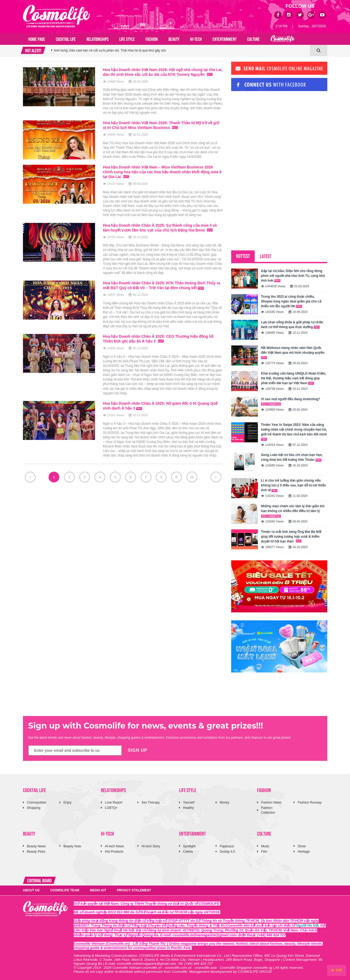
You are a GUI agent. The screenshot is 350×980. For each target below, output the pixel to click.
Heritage (304, 852)
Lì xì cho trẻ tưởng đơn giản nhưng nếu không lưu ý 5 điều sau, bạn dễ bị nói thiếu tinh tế (294, 485)
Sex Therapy (151, 802)
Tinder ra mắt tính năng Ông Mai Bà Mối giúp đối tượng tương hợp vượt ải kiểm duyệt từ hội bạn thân (291, 537)
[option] (181, 50)
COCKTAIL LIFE (66, 39)
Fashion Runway (310, 802)
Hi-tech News (114, 846)
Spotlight (189, 846)
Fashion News (271, 802)
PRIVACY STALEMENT (134, 890)
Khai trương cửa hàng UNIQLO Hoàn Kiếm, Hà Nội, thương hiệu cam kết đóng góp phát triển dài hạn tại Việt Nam (294, 378)
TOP (337, 970)
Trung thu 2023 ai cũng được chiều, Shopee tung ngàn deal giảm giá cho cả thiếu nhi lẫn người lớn (291, 301)
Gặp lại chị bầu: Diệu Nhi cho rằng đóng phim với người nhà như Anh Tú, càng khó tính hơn (293, 276)
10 (192, 477)
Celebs (188, 852)
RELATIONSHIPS (98, 39)
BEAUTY (174, 39)
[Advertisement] (271, 132)
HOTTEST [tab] (243, 256)
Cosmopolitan (37, 802)
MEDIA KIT (98, 890)
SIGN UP (138, 750)
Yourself (189, 802)
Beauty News (36, 846)
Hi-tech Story (151, 846)
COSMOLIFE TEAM (65, 890)
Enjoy (68, 802)
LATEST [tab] (266, 256)
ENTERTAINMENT (225, 39)
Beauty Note (72, 846)
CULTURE (253, 39)
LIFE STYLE (127, 39)
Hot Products (114, 852)
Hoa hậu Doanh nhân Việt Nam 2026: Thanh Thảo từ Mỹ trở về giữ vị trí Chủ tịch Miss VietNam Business (161, 125)
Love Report (114, 802)
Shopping (34, 808)
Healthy (189, 808)
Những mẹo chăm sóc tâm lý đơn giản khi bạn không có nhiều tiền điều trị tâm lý (293, 511)
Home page (37, 39)
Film (264, 852)
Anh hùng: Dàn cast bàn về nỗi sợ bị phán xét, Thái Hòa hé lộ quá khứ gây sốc (110, 50)
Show (302, 846)
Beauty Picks (36, 852)
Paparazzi (227, 846)
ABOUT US (31, 890)
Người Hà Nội (307, 925)
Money (225, 802)
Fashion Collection (268, 810)
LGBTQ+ (111, 808)
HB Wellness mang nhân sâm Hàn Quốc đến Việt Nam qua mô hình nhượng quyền (293, 353)
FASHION (152, 39)
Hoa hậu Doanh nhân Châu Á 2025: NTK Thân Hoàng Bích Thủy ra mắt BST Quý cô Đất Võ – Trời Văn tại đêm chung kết (162, 285)
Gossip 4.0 (227, 852)
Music (265, 846)
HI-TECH (196, 39)
